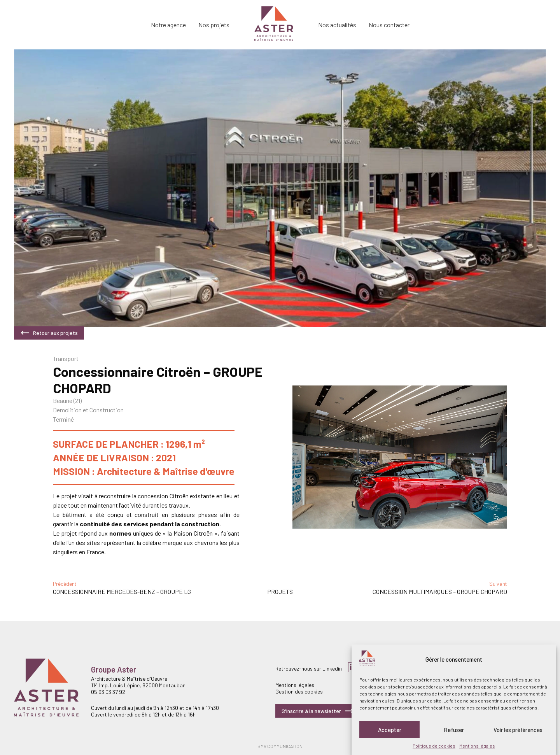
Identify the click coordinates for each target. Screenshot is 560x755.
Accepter (390, 730)
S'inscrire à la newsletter (318, 711)
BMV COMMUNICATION (280, 746)
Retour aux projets (49, 333)
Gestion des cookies (299, 691)
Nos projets (214, 25)
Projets (280, 591)
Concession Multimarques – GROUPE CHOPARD (440, 591)
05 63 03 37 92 (108, 692)
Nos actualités (337, 25)
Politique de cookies (434, 746)
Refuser (454, 730)
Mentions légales (477, 746)
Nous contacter (389, 25)
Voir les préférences (518, 730)
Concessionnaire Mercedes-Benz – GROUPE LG (122, 591)
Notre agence (168, 25)
